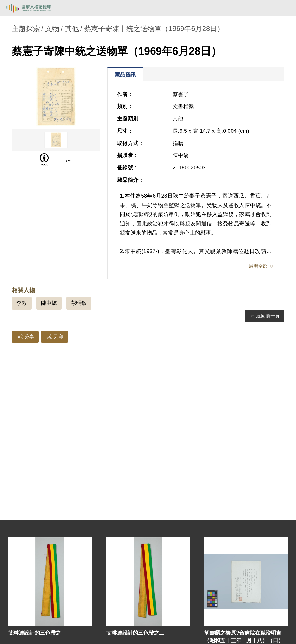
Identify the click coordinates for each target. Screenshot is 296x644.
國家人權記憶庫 (34, 8)
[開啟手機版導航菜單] (285, 8)
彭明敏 (79, 303)
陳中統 (49, 303)
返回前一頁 (265, 316)
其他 (72, 29)
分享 (25, 337)
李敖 (22, 303)
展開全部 (258, 266)
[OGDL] (44, 159)
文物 (52, 29)
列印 (55, 337)
